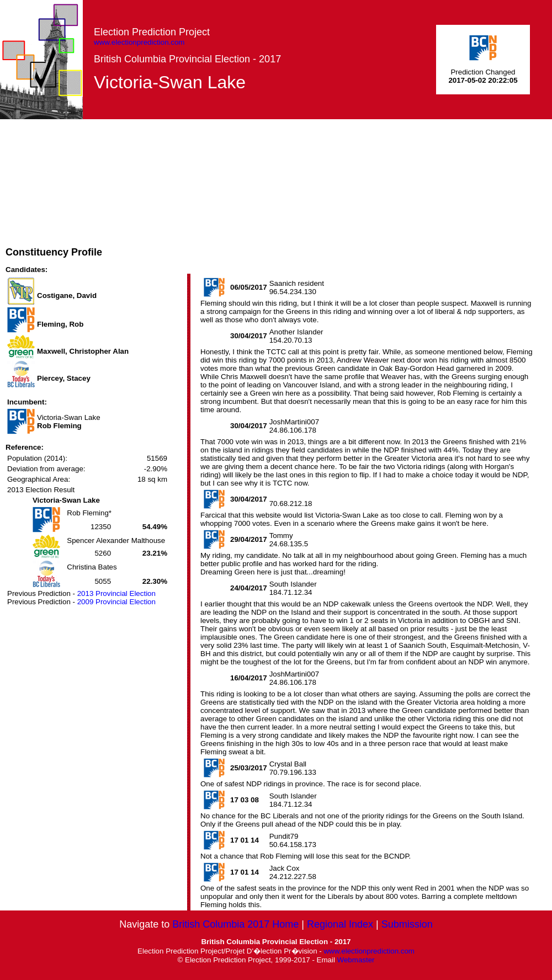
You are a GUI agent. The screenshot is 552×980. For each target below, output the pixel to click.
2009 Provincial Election (116, 602)
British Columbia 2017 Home (235, 924)
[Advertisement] (256, 196)
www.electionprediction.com (139, 42)
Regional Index (340, 924)
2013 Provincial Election (116, 593)
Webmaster (356, 960)
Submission (407, 924)
